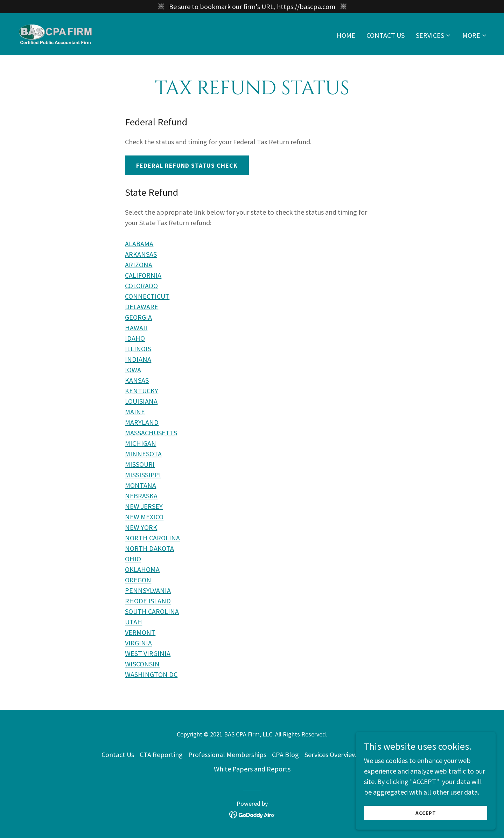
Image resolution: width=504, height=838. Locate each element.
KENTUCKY (142, 391)
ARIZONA (139, 265)
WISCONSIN (142, 664)
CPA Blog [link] (285, 754)
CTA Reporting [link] (161, 754)
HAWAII (136, 328)
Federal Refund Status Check (187, 165)
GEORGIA (138, 317)
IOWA (133, 370)
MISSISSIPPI (143, 475)
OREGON (138, 580)
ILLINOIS (138, 349)
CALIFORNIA (143, 275)
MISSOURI (140, 464)
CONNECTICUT (147, 296)
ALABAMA (139, 244)
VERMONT (140, 632)
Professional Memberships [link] (227, 754)
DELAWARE (142, 307)
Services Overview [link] (331, 754)
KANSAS (137, 380)
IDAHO (135, 338)
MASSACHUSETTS (151, 433)
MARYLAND (142, 422)
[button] (433, 35)
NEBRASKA (141, 496)
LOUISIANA (141, 401)
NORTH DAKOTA (149, 548)
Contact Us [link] (386, 35)
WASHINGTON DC (151, 674)
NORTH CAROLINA (152, 538)
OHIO (133, 559)
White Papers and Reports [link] (252, 769)
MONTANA (141, 485)
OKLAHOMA (142, 569)
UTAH (134, 622)
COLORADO (141, 286)
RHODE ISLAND (148, 601)
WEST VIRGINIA (148, 653)
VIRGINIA (138, 643)
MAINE (135, 412)
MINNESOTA (143, 454)
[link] (56, 33)
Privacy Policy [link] (382, 754)
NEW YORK (141, 527)
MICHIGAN (141, 443)
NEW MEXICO (144, 517)
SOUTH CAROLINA (152, 611)
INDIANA (138, 359)
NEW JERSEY (144, 506)
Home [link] (346, 35)
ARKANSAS (141, 254)
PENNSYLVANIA (148, 590)
